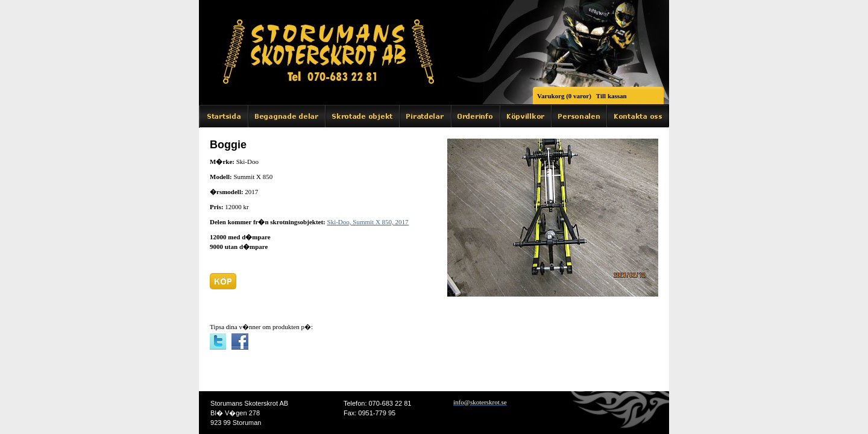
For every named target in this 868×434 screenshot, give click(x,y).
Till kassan (612, 96)
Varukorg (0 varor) (564, 96)
